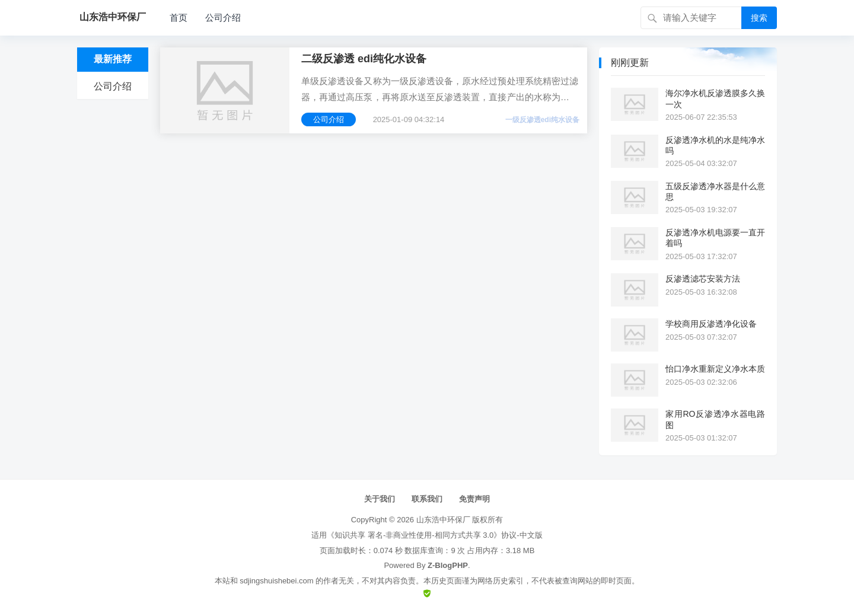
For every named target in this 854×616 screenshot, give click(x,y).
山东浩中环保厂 (443, 520)
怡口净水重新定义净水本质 (715, 369)
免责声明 (474, 499)
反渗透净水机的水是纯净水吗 (715, 145)
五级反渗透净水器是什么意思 (715, 191)
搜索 (759, 18)
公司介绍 (223, 17)
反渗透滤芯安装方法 (703, 279)
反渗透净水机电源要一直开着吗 (715, 238)
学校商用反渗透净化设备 (711, 324)
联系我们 (427, 499)
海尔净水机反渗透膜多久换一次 (715, 98)
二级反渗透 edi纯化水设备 (364, 59)
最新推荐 (113, 59)
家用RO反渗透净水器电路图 (715, 419)
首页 (179, 17)
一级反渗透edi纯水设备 (542, 120)
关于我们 (380, 499)
